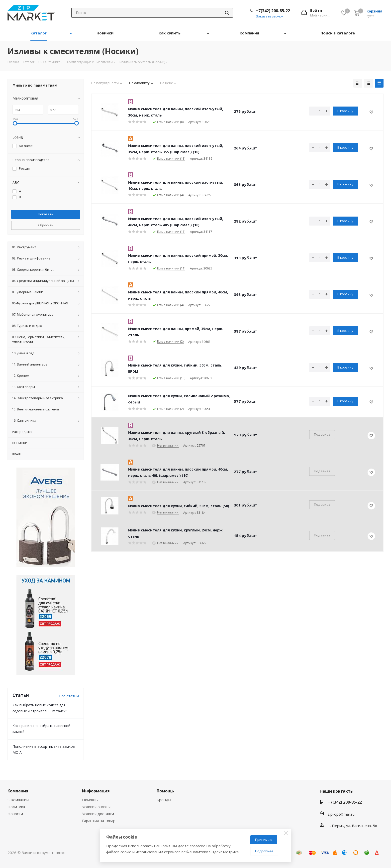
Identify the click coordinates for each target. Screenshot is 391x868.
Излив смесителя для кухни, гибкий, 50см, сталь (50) (179, 506)
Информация (96, 791)
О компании (18, 800)
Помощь (90, 800)
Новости (15, 814)
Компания (18, 791)
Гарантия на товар (99, 821)
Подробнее (264, 851)
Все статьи (69, 696)
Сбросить (46, 225)
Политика (16, 807)
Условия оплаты (96, 807)
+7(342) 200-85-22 (273, 11)
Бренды (164, 800)
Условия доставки (98, 814)
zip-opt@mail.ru (341, 814)
